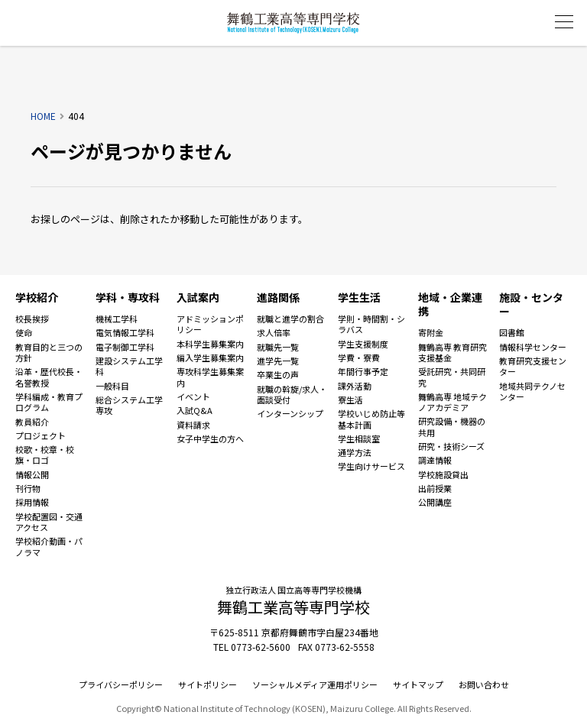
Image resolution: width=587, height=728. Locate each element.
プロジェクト (41, 435)
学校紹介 (37, 297)
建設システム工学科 (129, 366)
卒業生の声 (278, 374)
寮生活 (350, 400)
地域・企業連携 (450, 304)
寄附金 (431, 332)
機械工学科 (117, 319)
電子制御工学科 (125, 347)
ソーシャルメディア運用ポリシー (315, 684)
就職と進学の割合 (290, 319)
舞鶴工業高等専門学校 (293, 23)
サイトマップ (418, 684)
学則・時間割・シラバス (371, 324)
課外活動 (355, 386)
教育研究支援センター (533, 366)
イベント (193, 396)
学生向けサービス (371, 466)
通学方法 (355, 452)
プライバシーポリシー (121, 684)
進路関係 (278, 297)
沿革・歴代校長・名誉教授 (49, 377)
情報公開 (32, 474)
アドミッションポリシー (210, 324)
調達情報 (435, 460)
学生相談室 (359, 438)
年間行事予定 (363, 371)
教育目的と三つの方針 (49, 353)
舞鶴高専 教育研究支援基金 (452, 353)
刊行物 (28, 488)
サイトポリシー (208, 684)
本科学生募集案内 (210, 344)
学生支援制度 (363, 344)
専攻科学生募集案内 (210, 377)
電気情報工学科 (125, 332)
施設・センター (531, 304)
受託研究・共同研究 (452, 377)
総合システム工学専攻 (129, 405)
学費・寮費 (359, 358)
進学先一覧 (278, 361)
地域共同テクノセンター (532, 392)
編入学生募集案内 (210, 358)
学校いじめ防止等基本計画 (371, 419)
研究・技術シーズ (451, 446)
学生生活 (359, 297)
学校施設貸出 (443, 474)
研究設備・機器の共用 (452, 427)
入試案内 (198, 297)
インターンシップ (290, 413)
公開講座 (435, 502)
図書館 (512, 332)
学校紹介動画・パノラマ (49, 547)
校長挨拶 (32, 319)
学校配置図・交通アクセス (49, 522)
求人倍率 (274, 332)
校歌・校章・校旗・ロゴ (45, 455)
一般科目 (112, 386)
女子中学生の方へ (210, 438)
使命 (24, 332)
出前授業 (435, 488)
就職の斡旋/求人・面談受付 (292, 395)
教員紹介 (32, 422)
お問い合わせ (484, 684)
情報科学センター (533, 347)
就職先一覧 (278, 347)
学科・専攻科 (128, 297)
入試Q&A (195, 410)
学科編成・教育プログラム (49, 402)
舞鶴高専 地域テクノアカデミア (452, 402)
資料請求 (193, 425)
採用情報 (32, 502)
